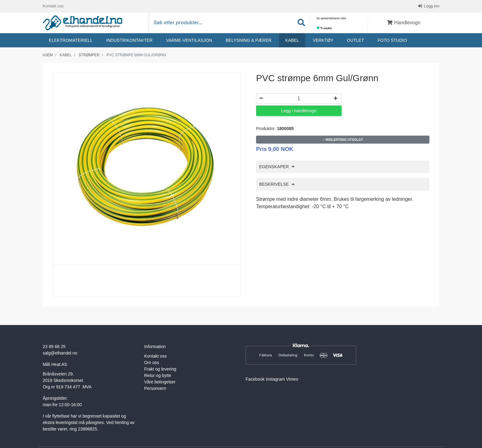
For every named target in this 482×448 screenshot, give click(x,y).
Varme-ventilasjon (189, 40)
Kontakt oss (53, 6)
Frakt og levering (160, 369)
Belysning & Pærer (249, 40)
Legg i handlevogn (299, 111)
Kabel (292, 40)
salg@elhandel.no (60, 353)
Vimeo (292, 379)
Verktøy (323, 40)
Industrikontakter (130, 40)
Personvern (155, 388)
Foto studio (392, 40)
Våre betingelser (160, 382)
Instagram (275, 379)
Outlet (356, 40)
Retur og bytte (158, 375)
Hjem (48, 55)
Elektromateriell (71, 40)
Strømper (89, 55)
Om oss (152, 363)
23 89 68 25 (54, 347)
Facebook (255, 379)
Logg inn (431, 6)
